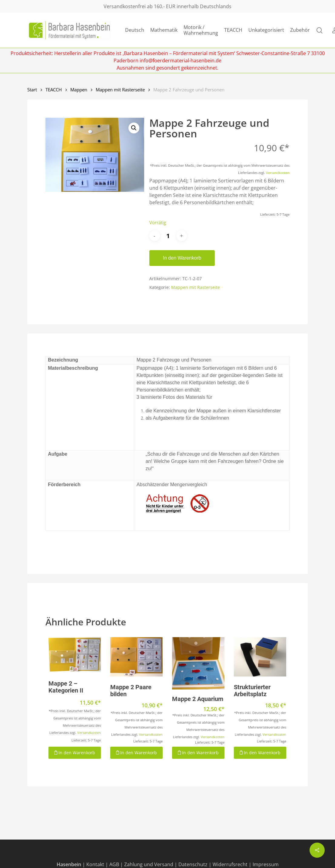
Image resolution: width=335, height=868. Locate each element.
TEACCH (233, 30)
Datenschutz (193, 864)
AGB (114, 864)
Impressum (266, 864)
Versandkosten (278, 173)
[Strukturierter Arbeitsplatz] (260, 657)
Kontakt (95, 864)
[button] (134, 128)
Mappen (79, 90)
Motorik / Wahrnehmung (201, 30)
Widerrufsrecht (230, 864)
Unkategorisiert (266, 30)
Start (32, 90)
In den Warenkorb (182, 258)
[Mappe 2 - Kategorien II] (75, 655)
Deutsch (135, 30)
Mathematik (164, 30)
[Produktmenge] (168, 236)
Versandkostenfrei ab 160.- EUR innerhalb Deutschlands (167, 6)
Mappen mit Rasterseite (120, 90)
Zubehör (300, 30)
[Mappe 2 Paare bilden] (136, 657)
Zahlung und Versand (149, 864)
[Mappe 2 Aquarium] (198, 663)
